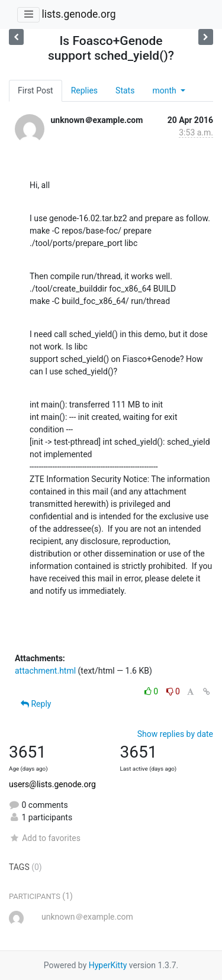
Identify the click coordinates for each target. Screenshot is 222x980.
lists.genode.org (78, 14)
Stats (125, 90)
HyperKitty (108, 965)
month (165, 90)
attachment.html (45, 671)
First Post (36, 90)
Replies (84, 90)
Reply (36, 704)
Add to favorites (45, 838)
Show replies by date (175, 734)
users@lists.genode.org (52, 784)
